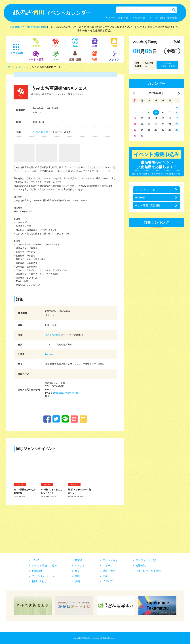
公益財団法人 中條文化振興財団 (28, 27)
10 (142, 118)
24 (142, 130)
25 (149, 130)
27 (163, 130)
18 (149, 124)
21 (170, 124)
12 (156, 118)
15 (177, 118)
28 (170, 130)
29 (177, 130)
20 (163, 124)
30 (135, 136)
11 (149, 118)
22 (177, 124)
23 (135, 130)
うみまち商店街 (40, 132)
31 (142, 136)
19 (156, 124)
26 (156, 130)
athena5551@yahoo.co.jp (65, 393)
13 (163, 118)
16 (135, 124)
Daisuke (49, 354)
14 (170, 118)
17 (142, 124)
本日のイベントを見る (167, 65)
